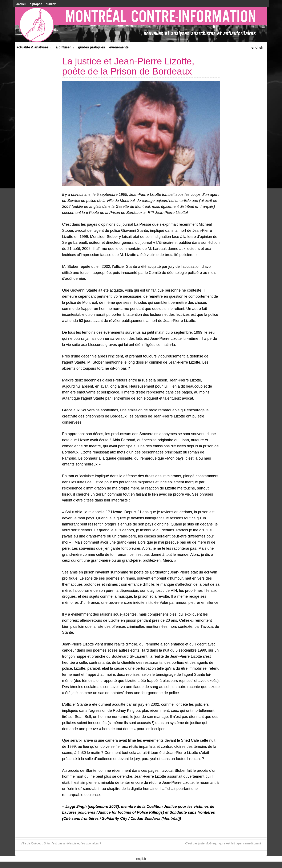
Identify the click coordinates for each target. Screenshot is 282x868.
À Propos (36, 4)
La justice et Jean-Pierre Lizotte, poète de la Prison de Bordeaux (128, 66)
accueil (21, 4)
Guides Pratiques (92, 47)
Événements (119, 47)
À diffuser (65, 48)
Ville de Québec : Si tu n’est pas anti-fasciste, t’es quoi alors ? (59, 843)
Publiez (51, 4)
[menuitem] (257, 47)
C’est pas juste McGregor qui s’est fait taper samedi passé (225, 843)
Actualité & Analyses (34, 48)
